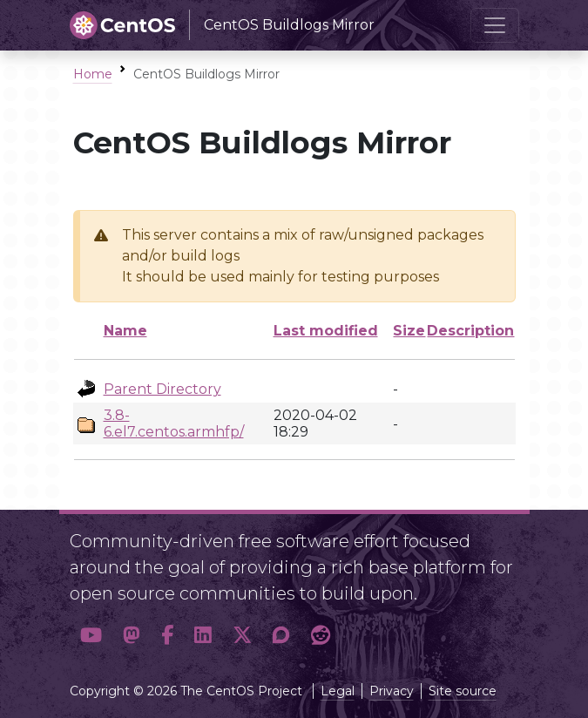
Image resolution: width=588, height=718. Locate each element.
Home (93, 74)
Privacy (392, 691)
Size (409, 331)
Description (470, 331)
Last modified (326, 331)
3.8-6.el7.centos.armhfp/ (174, 423)
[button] (91, 635)
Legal (338, 691)
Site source (463, 691)
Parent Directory (162, 389)
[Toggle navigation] (495, 25)
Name (125, 331)
